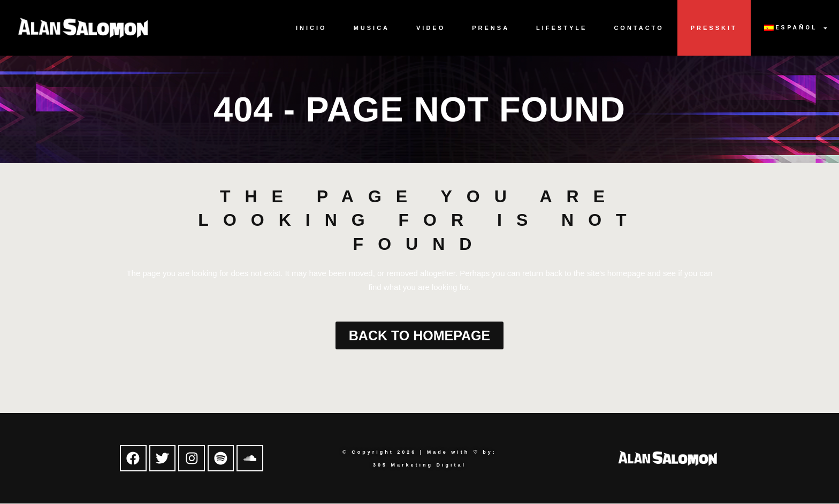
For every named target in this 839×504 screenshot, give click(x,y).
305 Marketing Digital (419, 465)
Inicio (311, 28)
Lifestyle (562, 28)
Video (431, 28)
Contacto (639, 28)
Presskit (714, 28)
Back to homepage (419, 335)
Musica (372, 28)
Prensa (491, 28)
